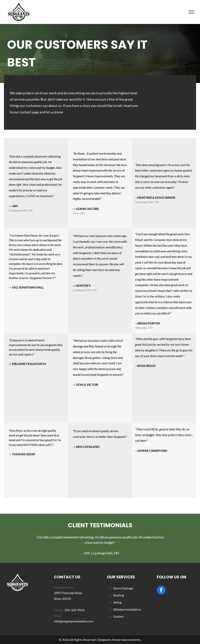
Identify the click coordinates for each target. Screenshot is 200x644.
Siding (117, 602)
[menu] (191, 12)
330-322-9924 (74, 610)
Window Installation (127, 609)
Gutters (119, 616)
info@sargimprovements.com (74, 621)
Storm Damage (123, 588)
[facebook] (161, 591)
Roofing (119, 595)
